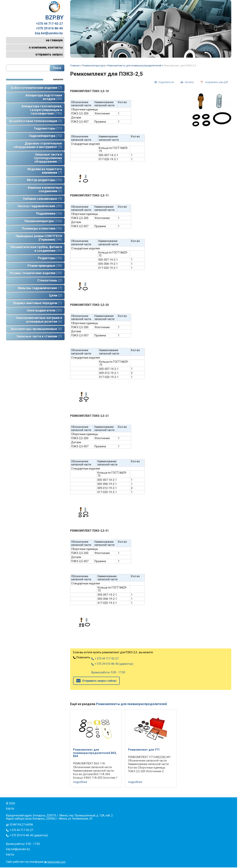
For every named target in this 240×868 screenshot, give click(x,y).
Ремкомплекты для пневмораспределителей (134, 66)
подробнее (80, 782)
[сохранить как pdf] (214, 82)
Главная (75, 66)
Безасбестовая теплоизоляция (36, 121)
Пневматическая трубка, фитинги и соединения (36, 249)
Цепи (56, 295)
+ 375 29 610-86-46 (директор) (112, 664)
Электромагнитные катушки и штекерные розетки (39, 320)
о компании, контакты (46, 47)
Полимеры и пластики (42, 228)
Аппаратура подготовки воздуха (44, 97)
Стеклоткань (50, 280)
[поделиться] (164, 82)
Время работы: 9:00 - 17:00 (108, 672)
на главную (54, 40)
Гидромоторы (48, 128)
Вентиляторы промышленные (37, 329)
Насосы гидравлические (40, 206)
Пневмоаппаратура (43, 221)
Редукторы (50, 258)
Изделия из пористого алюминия (45, 171)
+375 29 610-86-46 (49, 28)
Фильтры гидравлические (40, 288)
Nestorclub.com (56, 862)
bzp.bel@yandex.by (49, 33)
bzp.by (10, 854)
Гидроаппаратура (45, 136)
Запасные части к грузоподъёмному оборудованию (48, 158)
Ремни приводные (45, 266)
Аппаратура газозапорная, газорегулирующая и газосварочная (42, 110)
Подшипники (49, 213)
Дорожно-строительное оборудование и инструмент (38, 145)
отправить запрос (49, 54)
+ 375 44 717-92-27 (105, 659)
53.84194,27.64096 (21, 825)
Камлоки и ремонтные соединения (45, 189)
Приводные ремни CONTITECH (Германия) (39, 238)
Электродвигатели (44, 310)
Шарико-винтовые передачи (38, 303)
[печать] (187, 82)
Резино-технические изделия (36, 273)
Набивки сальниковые (43, 199)
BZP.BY (54, 11)
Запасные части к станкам (39, 336)
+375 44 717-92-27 (49, 24)
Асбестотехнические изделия (36, 88)
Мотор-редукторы (45, 180)
